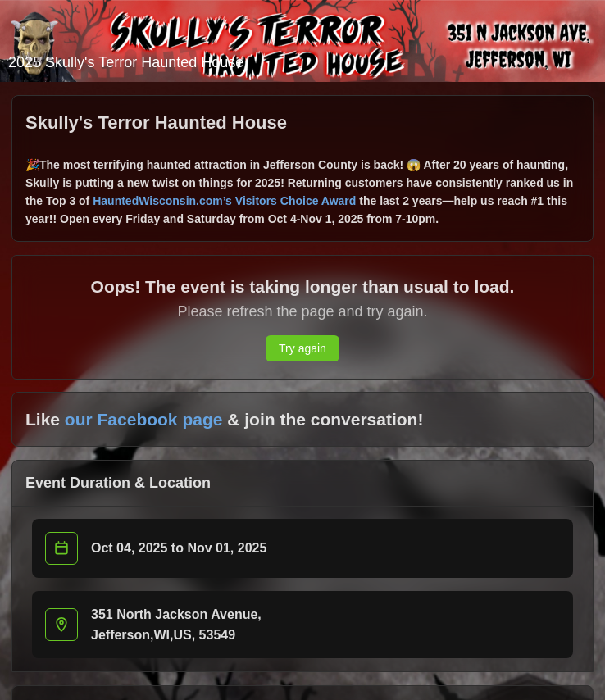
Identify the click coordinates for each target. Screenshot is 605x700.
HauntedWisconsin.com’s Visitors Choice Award (224, 201)
